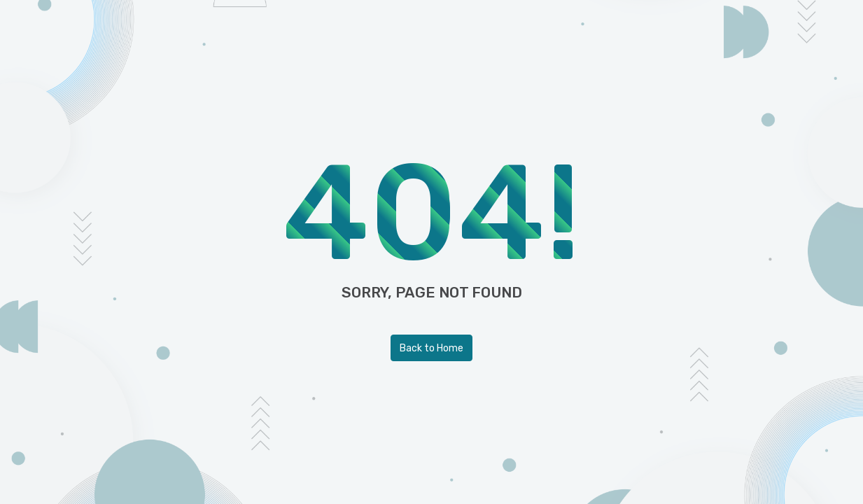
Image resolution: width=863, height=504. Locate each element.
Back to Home (431, 348)
